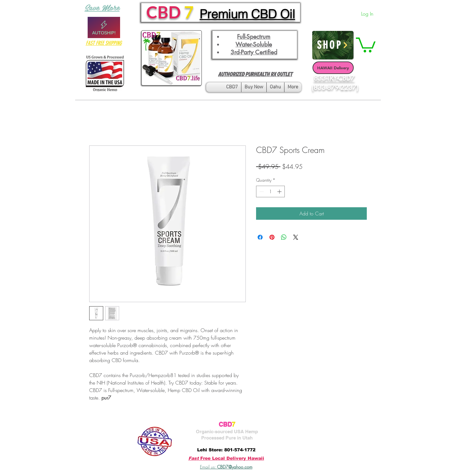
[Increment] (280, 191)
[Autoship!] (104, 27)
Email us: (226, 467)
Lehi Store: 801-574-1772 (226, 450)
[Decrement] (261, 191)
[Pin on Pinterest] (272, 237)
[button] (366, 44)
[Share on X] (296, 237)
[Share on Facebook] (260, 237)
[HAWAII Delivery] (333, 68)
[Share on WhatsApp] (284, 237)
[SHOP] (333, 45)
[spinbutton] (270, 191)
